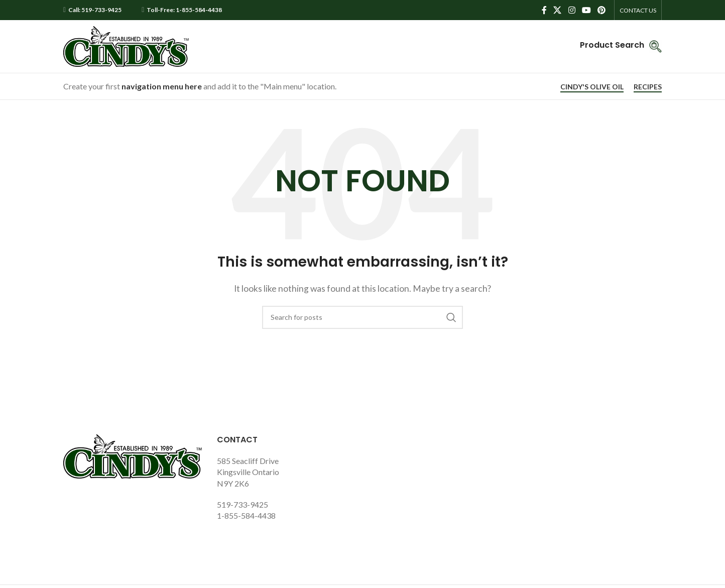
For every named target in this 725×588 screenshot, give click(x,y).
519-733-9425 (243, 504)
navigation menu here (162, 86)
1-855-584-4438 (246, 515)
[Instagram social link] (572, 10)
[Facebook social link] (544, 10)
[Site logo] (126, 45)
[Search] (362, 317)
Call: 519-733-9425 (95, 10)
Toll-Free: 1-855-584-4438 (184, 10)
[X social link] (558, 10)
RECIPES (648, 87)
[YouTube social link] (586, 10)
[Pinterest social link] (602, 10)
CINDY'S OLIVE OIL (592, 87)
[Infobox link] (621, 46)
